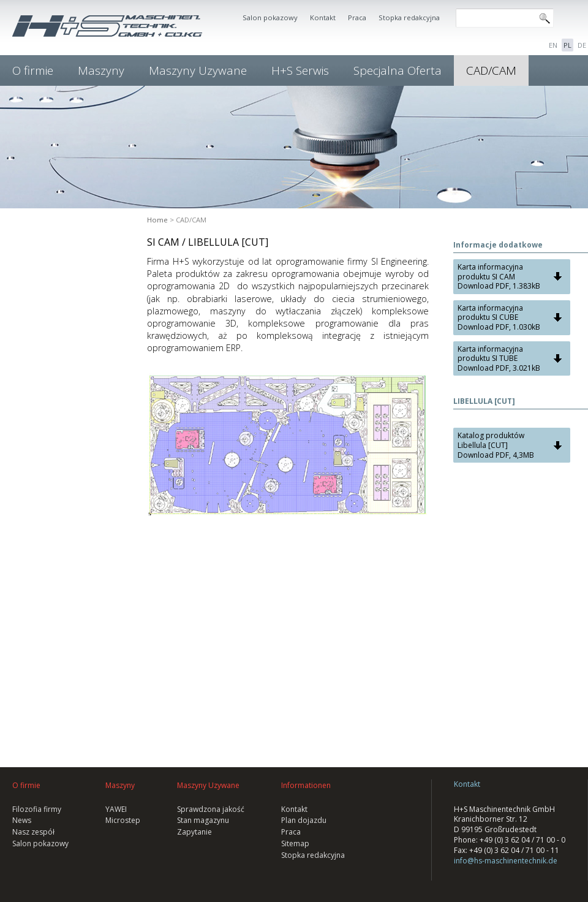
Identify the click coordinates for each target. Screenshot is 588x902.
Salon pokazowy (270, 17)
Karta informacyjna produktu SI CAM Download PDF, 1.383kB (499, 276)
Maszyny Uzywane (198, 70)
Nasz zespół (33, 832)
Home (157, 220)
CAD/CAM (491, 70)
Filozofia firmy (37, 809)
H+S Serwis (300, 70)
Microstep (123, 820)
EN (553, 45)
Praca (357, 17)
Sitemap (295, 843)
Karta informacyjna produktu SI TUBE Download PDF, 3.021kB (499, 358)
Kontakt (323, 17)
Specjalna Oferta (398, 70)
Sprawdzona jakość (211, 809)
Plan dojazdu (304, 820)
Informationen (306, 785)
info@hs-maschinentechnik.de (506, 861)
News (22, 820)
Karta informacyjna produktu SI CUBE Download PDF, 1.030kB (499, 317)
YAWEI (116, 809)
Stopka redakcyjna (409, 17)
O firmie (33, 70)
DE (582, 45)
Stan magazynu (203, 820)
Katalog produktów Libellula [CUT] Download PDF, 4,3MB (496, 445)
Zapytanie (194, 832)
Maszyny (101, 70)
